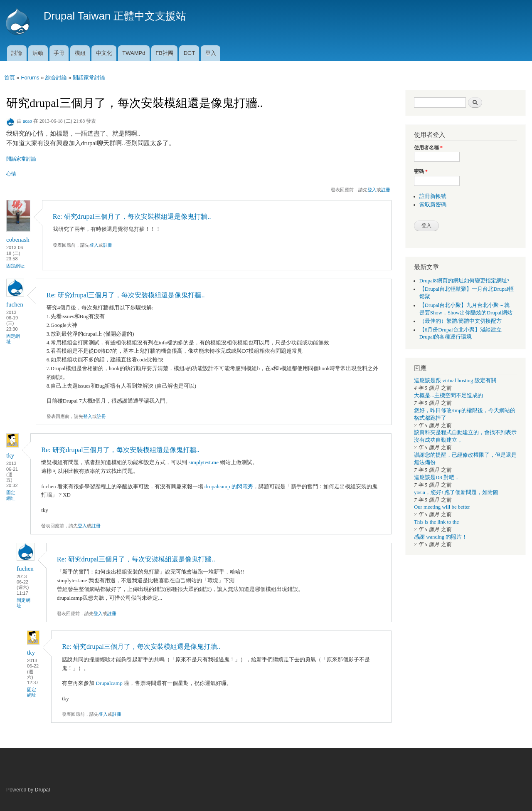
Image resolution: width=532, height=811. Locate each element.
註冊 (386, 190)
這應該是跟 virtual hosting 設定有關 (455, 381)
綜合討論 (56, 78)
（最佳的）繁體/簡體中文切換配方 (461, 321)
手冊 (59, 53)
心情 (11, 174)
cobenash (18, 240)
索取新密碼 (433, 205)
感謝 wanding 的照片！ (441, 537)
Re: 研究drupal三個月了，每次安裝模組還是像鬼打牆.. (132, 216)
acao (27, 121)
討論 (17, 53)
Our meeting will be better (442, 507)
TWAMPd (134, 53)
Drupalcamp (109, 683)
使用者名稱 (428, 148)
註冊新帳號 (433, 196)
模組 (80, 53)
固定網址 (15, 266)
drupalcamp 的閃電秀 (229, 486)
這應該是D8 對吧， (437, 477)
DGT (189, 53)
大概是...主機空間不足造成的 (448, 396)
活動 (38, 53)
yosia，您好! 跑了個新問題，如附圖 (456, 492)
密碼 (421, 171)
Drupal (43, 790)
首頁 (10, 78)
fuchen (15, 304)
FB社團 (164, 53)
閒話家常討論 (89, 78)
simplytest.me (203, 462)
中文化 (104, 53)
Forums (30, 78)
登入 (211, 53)
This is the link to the (436, 522)
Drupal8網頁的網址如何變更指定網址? (464, 281)
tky (10, 455)
